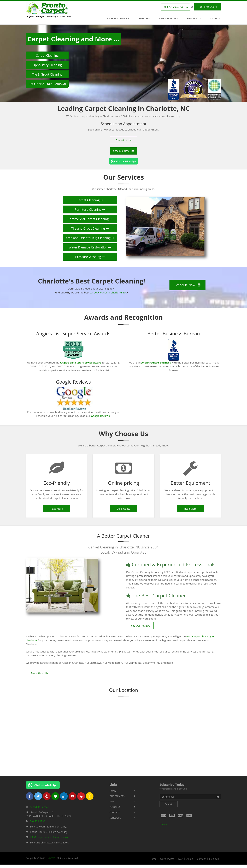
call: (176, 7)
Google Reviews (100, 416)
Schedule (115, 818)
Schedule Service (39, 807)
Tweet (164, 824)
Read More (57, 509)
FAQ (112, 802)
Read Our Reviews (140, 626)
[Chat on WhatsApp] (123, 161)
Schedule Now (123, 151)
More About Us (39, 673)
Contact (115, 812)
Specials (144, 18)
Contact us (123, 140)
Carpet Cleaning (118, 18)
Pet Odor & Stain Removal (47, 84)
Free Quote (208, 7)
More (214, 18)
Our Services (168, 18)
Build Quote (123, 509)
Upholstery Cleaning (47, 65)
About (190, 859)
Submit (169, 804)
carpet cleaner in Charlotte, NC (108, 292)
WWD (52, 858)
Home (113, 791)
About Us (115, 807)
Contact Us (193, 18)
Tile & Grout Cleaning (47, 74)
